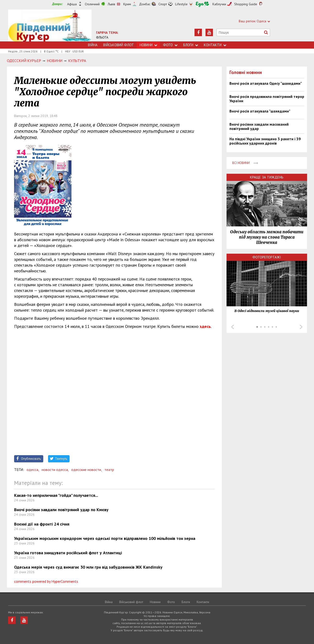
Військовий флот (119, 45)
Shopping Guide (246, 4)
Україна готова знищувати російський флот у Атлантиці (68, 553)
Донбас (145, 4)
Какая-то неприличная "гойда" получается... (56, 495)
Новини (148, 45)
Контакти (215, 45)
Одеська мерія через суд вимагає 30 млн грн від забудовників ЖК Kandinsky (88, 567)
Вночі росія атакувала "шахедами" (260, 111)
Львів (111, 4)
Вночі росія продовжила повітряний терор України (267, 99)
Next (301, 327)
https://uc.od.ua (50, 25)
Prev (233, 327)
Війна (93, 45)
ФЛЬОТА (102, 37)
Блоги (191, 45)
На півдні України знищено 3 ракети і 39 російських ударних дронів (265, 141)
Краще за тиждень (267, 177)
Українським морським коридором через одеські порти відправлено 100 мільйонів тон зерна (105, 538)
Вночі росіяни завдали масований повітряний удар (259, 126)
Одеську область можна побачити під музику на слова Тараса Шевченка (267, 237)
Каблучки (219, 4)
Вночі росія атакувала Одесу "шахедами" (266, 83)
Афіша (72, 4)
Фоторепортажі (267, 257)
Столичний (92, 4)
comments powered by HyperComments (46, 581)
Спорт (163, 4)
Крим (127, 4)
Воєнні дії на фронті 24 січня (42, 524)
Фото (170, 45)
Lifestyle (181, 4)
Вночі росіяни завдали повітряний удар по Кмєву (61, 510)
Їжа (202, 4)
